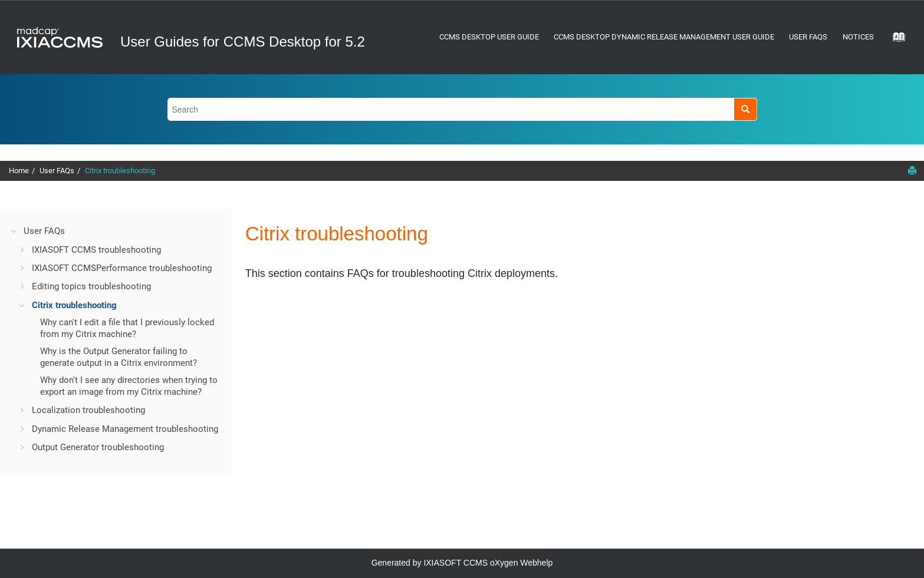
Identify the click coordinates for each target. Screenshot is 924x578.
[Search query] (462, 109)
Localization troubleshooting (88, 410)
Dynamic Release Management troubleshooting (125, 429)
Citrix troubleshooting (120, 171)
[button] (14, 231)
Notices (858, 37)
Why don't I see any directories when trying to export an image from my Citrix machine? (129, 386)
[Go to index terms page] (895, 41)
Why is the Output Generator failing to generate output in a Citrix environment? (119, 357)
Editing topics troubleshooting (91, 286)
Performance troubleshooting (122, 268)
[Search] (745, 109)
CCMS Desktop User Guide (489, 37)
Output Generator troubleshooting (98, 447)
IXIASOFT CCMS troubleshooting (96, 250)
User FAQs (808, 37)
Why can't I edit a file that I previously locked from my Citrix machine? (127, 328)
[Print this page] (912, 170)
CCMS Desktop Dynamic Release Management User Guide (664, 37)
